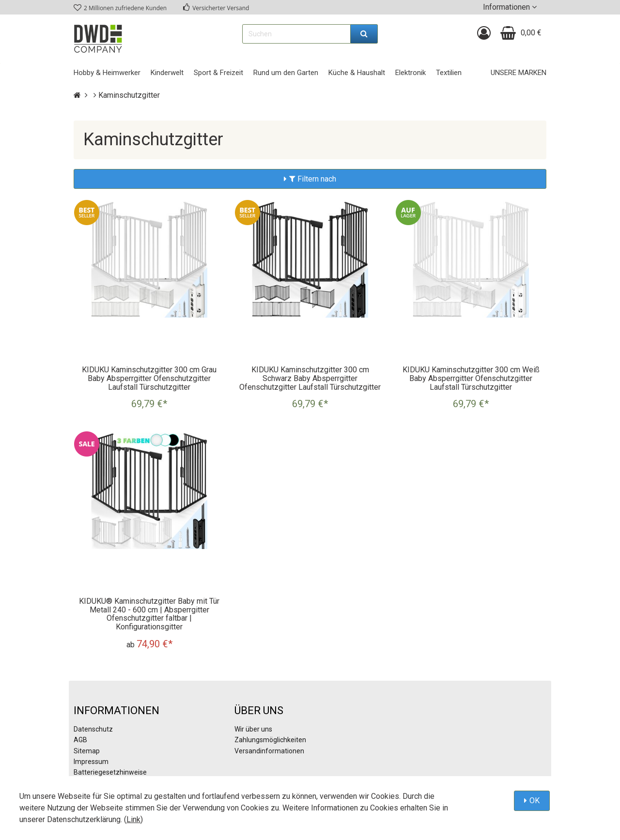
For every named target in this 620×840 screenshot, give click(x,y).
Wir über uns (253, 729)
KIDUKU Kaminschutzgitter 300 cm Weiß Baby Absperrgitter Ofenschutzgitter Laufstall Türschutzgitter (471, 378)
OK (535, 801)
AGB (80, 740)
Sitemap (87, 751)
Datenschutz (93, 729)
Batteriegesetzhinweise (110, 772)
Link (133, 819)
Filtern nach (313, 179)
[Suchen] (364, 34)
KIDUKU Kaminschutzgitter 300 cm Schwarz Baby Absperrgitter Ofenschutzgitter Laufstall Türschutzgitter (310, 378)
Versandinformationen (269, 751)
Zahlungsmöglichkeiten (270, 740)
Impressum (91, 762)
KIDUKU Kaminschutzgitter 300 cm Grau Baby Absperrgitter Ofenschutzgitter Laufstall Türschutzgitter (149, 378)
